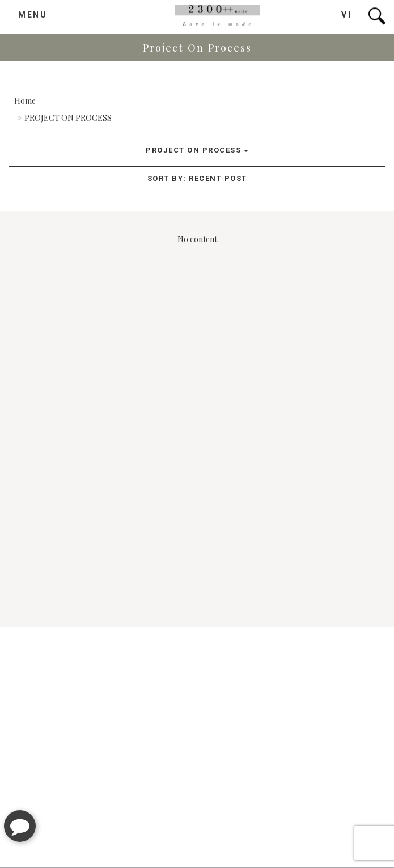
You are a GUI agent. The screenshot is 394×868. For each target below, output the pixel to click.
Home (25, 101)
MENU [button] (33, 14)
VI (346, 14)
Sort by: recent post (197, 178)
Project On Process (197, 150)
